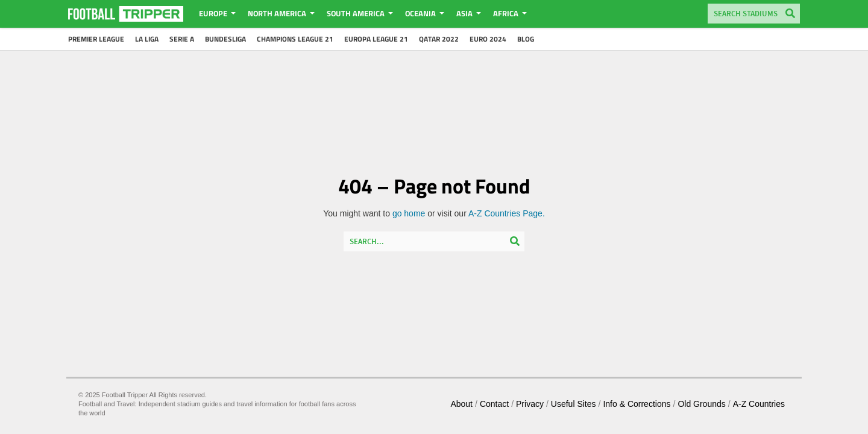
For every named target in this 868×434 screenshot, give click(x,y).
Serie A (182, 39)
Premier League (96, 39)
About (461, 404)
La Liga (147, 39)
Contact (494, 404)
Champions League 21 (295, 39)
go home (409, 213)
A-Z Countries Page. (507, 213)
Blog (526, 39)
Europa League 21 (376, 39)
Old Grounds (701, 404)
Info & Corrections (637, 404)
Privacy (530, 404)
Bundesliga (225, 39)
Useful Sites (574, 404)
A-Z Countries (759, 404)
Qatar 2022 (439, 39)
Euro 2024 (488, 39)
